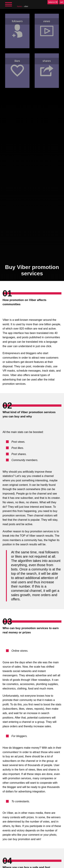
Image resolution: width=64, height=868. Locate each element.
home (19, 6)
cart (62, 2)
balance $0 (53, 2)
